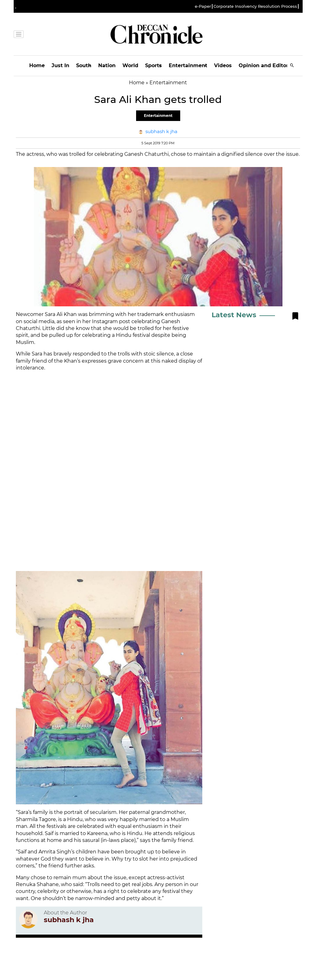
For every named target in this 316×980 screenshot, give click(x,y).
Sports (153, 65)
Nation (107, 65)
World (130, 65)
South (84, 65)
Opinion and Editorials (268, 65)
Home (37, 65)
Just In (60, 65)
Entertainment (188, 65)
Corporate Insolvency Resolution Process (255, 6)
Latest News (234, 315)
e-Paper (203, 6)
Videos (223, 65)
